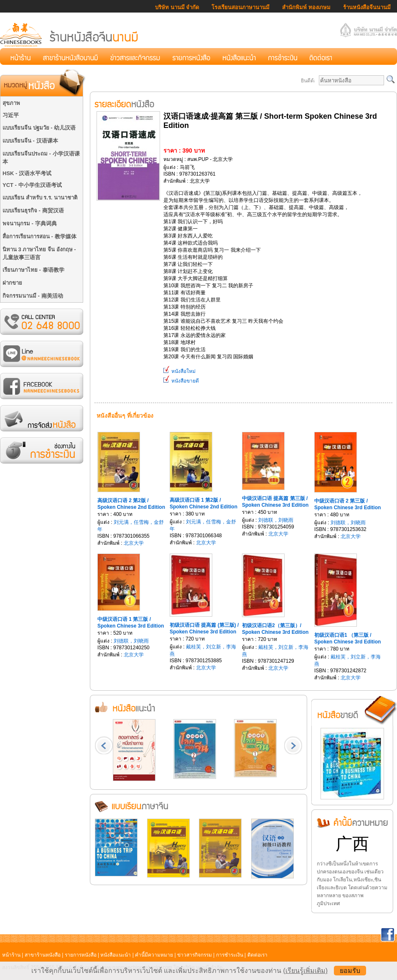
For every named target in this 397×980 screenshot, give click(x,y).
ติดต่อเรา (257, 955)
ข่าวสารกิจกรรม (195, 955)
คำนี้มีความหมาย (154, 955)
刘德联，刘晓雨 (276, 520)
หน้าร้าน (11, 955)
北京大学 (134, 543)
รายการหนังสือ (81, 955)
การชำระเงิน (230, 955)
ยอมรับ (350, 971)
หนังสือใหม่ (179, 371)
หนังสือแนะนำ (116, 955)
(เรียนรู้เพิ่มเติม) (305, 971)
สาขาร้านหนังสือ (43, 955)
